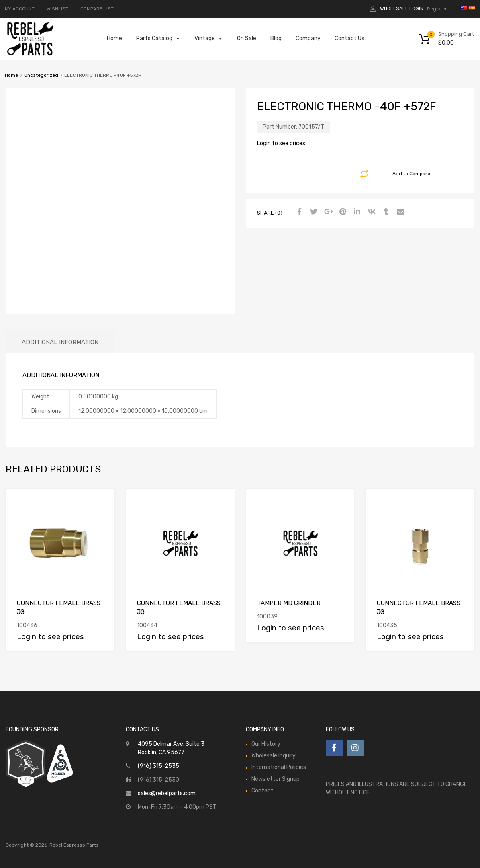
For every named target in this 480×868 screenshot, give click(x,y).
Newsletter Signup (276, 779)
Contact (262, 791)
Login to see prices (281, 143)
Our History (266, 744)
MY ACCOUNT (20, 9)
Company (308, 38)
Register (437, 9)
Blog (276, 38)
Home (114, 38)
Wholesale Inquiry (274, 756)
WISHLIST (57, 9)
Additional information (60, 342)
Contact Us (349, 38)
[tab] (60, 342)
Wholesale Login (402, 8)
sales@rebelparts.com (167, 793)
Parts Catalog (158, 39)
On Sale (247, 38)
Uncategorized (41, 75)
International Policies (279, 767)
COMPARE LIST (97, 9)
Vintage (209, 39)
